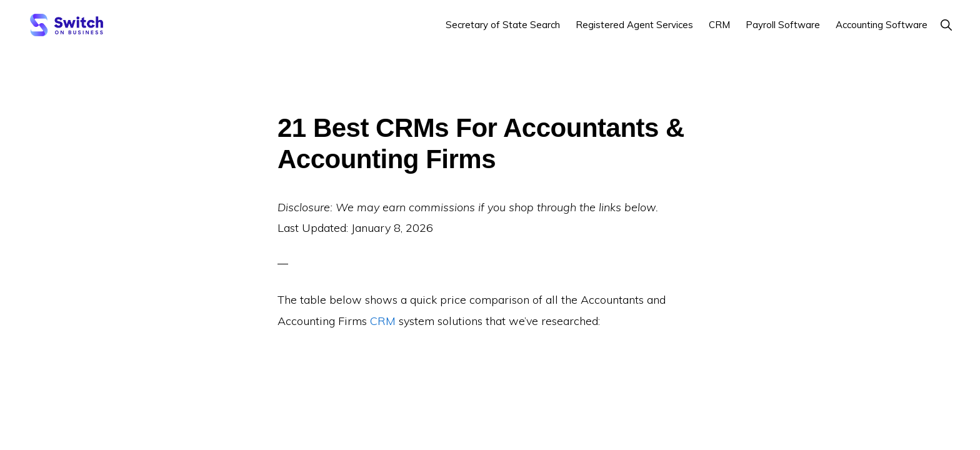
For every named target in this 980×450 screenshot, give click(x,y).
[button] (946, 25)
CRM (383, 321)
